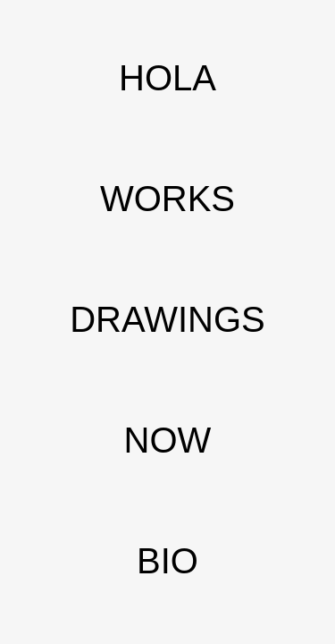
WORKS (167, 199)
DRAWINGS (167, 319)
